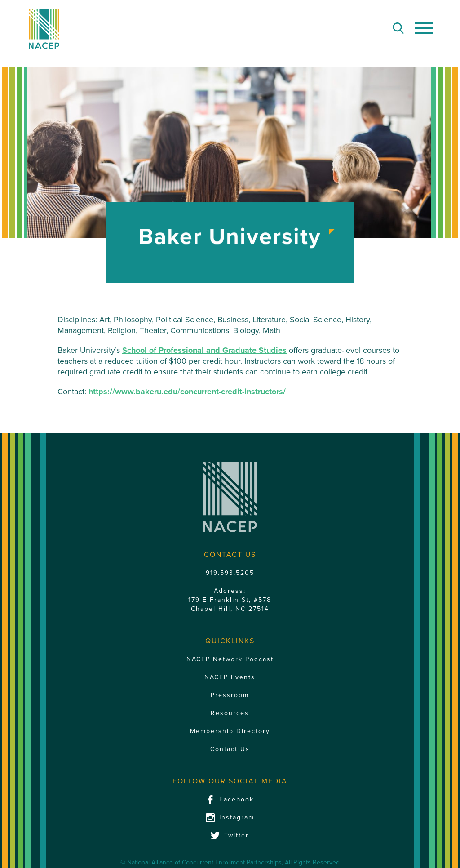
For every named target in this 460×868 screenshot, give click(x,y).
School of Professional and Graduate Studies (204, 350)
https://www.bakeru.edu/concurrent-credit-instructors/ (187, 392)
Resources (230, 713)
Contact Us (230, 749)
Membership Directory (230, 731)
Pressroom (230, 695)
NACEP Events (230, 677)
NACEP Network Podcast (230, 659)
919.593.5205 (230, 573)
